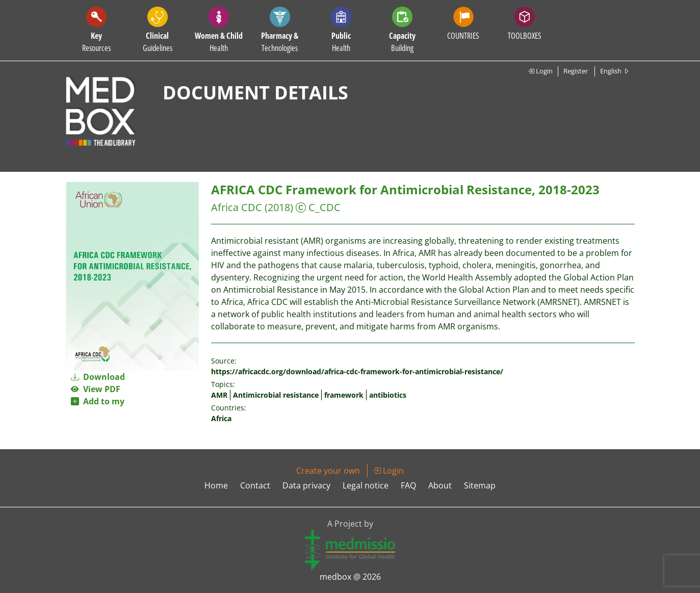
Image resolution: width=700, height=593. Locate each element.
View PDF (96, 389)
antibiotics (388, 395)
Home (216, 485)
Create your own (328, 471)
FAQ (408, 485)
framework (344, 395)
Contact (255, 485)
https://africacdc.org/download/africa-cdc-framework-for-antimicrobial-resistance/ (357, 371)
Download (98, 377)
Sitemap (480, 485)
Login (540, 71)
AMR (219, 395)
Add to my (98, 401)
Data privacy (306, 485)
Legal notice (366, 485)
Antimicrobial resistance (276, 395)
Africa (221, 418)
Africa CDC (237, 207)
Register (576, 71)
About (440, 485)
